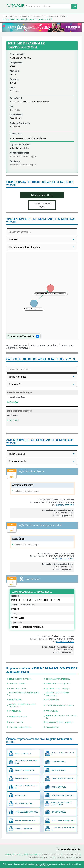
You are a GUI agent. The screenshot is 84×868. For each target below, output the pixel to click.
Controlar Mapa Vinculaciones (21, 336)
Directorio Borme (35, 857)
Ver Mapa (15, 91)
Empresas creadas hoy (51, 854)
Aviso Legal (48, 857)
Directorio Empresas (71, 854)
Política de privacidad (64, 857)
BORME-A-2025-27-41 (65, 505)
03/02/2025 (13, 402)
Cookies (78, 857)
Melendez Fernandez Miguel (23, 156)
